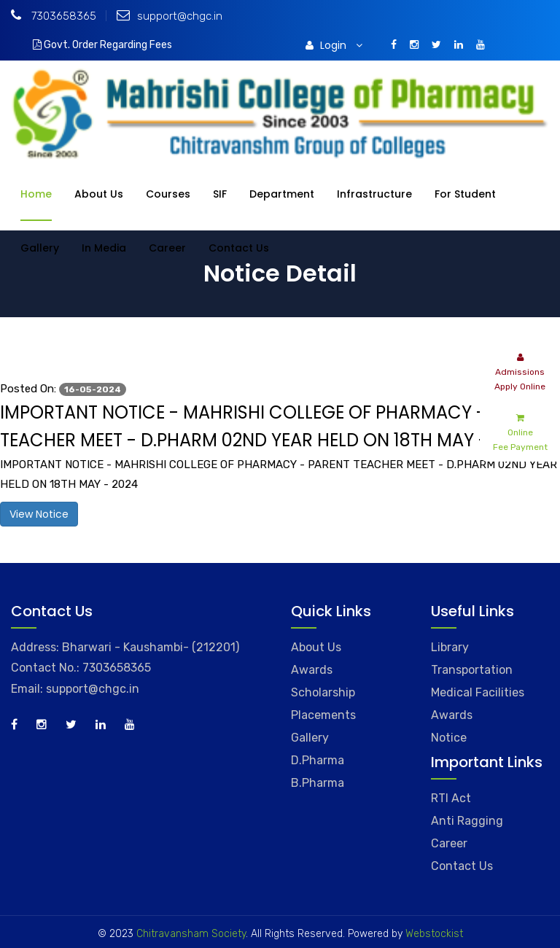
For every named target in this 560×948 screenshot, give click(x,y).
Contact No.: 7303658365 (81, 668)
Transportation (472, 670)
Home (36, 194)
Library (450, 647)
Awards (312, 670)
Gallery (40, 248)
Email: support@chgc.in (75, 689)
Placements (323, 715)
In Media (104, 248)
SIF (220, 194)
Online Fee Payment (520, 431)
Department (282, 194)
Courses (168, 194)
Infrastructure (374, 194)
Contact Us (239, 248)
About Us (99, 194)
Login (334, 45)
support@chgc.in (170, 16)
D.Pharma (318, 760)
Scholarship (323, 692)
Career (167, 248)
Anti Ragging (467, 821)
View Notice (39, 514)
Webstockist (433, 934)
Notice (449, 738)
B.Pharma (318, 783)
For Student (465, 194)
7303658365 (54, 16)
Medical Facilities (478, 692)
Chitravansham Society (191, 934)
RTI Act (451, 798)
